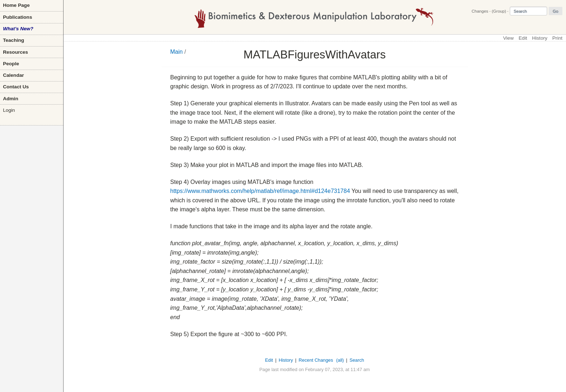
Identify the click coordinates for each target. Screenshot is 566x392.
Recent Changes (316, 360)
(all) (340, 360)
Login (9, 110)
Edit (523, 38)
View (508, 38)
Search (357, 360)
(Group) (499, 11)
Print (557, 38)
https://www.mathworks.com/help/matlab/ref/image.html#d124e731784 (260, 191)
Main (177, 52)
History (540, 38)
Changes (480, 11)
